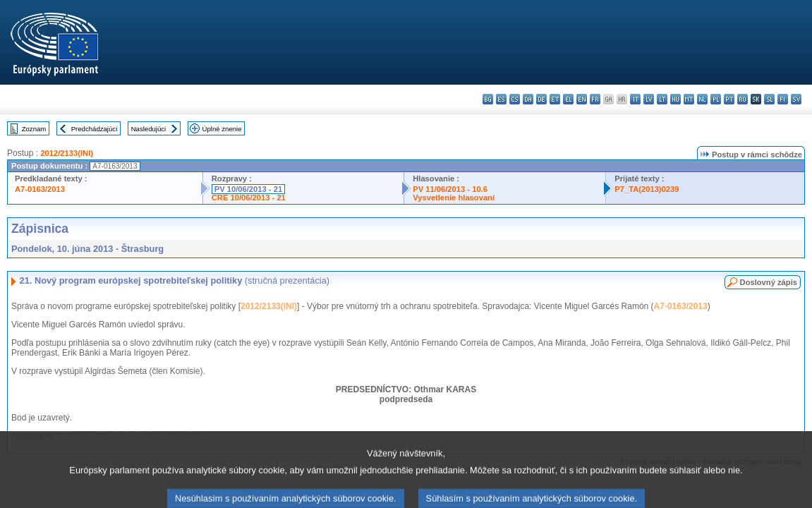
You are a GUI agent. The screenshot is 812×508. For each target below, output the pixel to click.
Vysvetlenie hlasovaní (454, 198)
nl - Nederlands (702, 99)
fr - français (595, 99)
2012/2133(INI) (67, 153)
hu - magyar (675, 99)
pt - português (729, 99)
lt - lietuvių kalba (662, 99)
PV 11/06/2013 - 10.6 (450, 189)
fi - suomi (783, 99)
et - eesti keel (555, 99)
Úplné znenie (222, 129)
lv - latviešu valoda (649, 99)
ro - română (743, 99)
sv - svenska (796, 99)
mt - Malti (689, 99)
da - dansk (528, 99)
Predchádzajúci (95, 129)
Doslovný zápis (769, 282)
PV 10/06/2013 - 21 (248, 189)
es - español (501, 99)
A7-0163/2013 (40, 189)
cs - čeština (515, 99)
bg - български (488, 99)
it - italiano (635, 99)
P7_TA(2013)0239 (647, 189)
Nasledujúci (149, 129)
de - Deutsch (541, 99)
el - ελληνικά (568, 99)
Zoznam (34, 129)
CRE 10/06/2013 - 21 (249, 198)
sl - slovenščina (769, 99)
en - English (582, 99)
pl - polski (716, 99)
